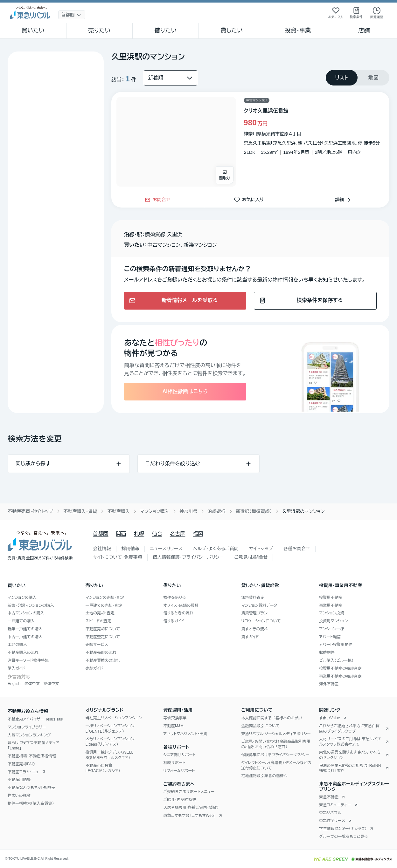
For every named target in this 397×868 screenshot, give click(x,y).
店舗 (364, 31)
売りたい (99, 31)
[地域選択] (72, 15)
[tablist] (358, 78)
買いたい (33, 31)
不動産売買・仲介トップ (30, 511)
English (14, 684)
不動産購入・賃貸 (80, 511)
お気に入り (251, 199)
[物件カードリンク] (250, 142)
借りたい (165, 31)
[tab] (342, 78)
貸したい (232, 31)
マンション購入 (154, 511)
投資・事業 (298, 31)
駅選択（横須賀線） (254, 511)
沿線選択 (216, 511)
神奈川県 (188, 511)
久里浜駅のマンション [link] (303, 511)
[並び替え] (171, 78)
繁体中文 (32, 684)
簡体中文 (51, 684)
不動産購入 (118, 511)
